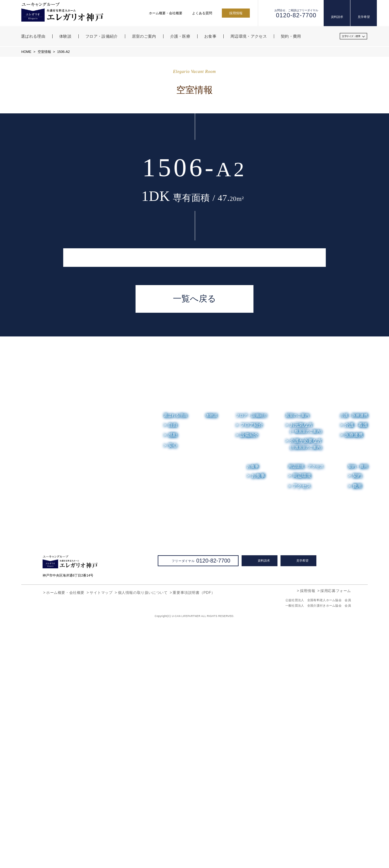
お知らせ (301, 749)
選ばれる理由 (175, 659)
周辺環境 (302, 719)
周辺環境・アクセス (306, 710)
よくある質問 (202, 13)
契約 (357, 719)
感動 (173, 678)
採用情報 (236, 13)
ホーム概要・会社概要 (166, 13)
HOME (26, 52)
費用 (357, 729)
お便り (325, 749)
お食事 (253, 710)
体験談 (211, 659)
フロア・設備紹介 (251, 659)
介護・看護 (356, 668)
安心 (173, 689)
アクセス (302, 729)
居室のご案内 (297, 659)
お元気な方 (306, 672)
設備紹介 (249, 678)
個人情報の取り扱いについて (143, 836)
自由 (173, 668)
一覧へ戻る (194, 542)
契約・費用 (358, 710)
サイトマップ (101, 836)
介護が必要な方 (306, 687)
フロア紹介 (251, 668)
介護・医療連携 (354, 659)
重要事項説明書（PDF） (193, 836)
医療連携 (354, 678)
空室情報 (44, 52)
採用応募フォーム (336, 834)
